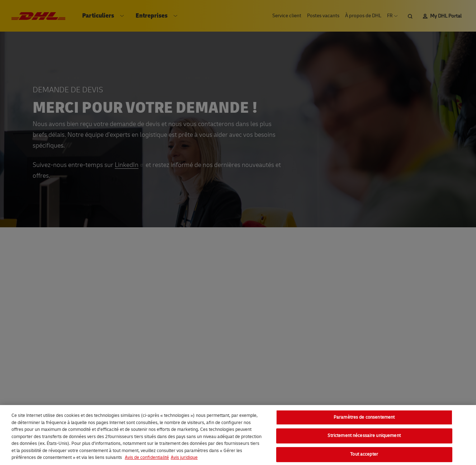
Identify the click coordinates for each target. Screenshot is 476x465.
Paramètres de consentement (364, 417)
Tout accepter (364, 454)
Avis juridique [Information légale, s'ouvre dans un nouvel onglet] (184, 457)
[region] (238, 435)
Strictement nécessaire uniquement (364, 436)
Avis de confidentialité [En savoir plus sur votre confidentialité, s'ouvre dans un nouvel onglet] (147, 457)
